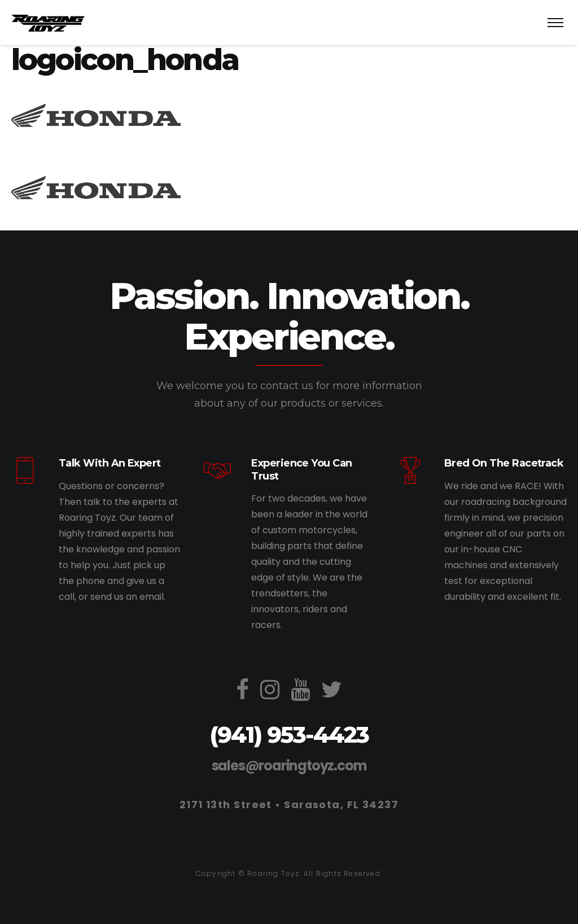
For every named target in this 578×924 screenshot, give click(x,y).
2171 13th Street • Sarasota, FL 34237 (289, 805)
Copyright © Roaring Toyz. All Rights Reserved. (289, 873)
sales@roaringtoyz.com (289, 766)
